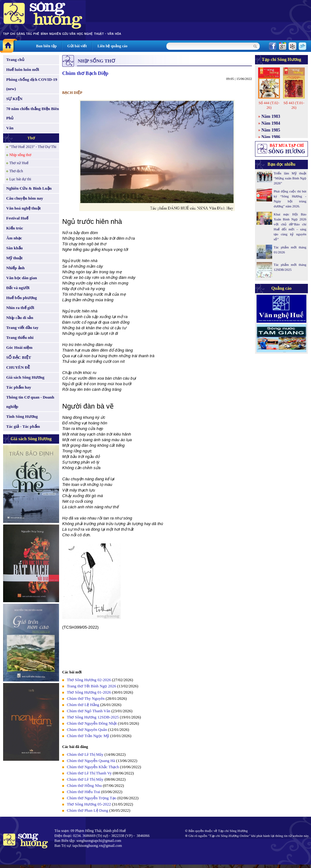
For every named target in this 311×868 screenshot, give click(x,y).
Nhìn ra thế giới (20, 308)
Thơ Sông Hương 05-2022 (89, 804)
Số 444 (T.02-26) (269, 105)
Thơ (31, 138)
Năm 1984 (271, 123)
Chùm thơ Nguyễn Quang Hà (91, 761)
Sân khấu (14, 248)
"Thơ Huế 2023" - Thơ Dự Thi (33, 147)
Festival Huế (17, 218)
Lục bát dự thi (20, 179)
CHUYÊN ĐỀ (18, 367)
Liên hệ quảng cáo (112, 46)
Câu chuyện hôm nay (25, 198)
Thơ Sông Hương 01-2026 (89, 692)
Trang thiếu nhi (20, 337)
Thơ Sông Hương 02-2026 (89, 680)
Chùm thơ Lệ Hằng (83, 705)
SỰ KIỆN (14, 99)
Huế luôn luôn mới (23, 69)
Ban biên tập (46, 46)
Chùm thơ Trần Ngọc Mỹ (88, 736)
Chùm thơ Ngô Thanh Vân (89, 711)
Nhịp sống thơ (20, 155)
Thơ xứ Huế (19, 163)
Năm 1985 (271, 130)
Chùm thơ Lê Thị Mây (85, 754)
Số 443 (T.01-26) (294, 105)
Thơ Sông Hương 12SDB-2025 (93, 717)
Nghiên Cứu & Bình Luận (29, 188)
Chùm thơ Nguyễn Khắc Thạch (93, 767)
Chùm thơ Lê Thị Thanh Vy (89, 773)
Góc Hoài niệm (19, 347)
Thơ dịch (16, 171)
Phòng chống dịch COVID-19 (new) (32, 84)
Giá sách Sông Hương (25, 377)
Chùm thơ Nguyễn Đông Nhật (92, 723)
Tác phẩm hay (19, 387)
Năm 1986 (271, 137)
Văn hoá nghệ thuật (23, 208)
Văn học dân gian (22, 278)
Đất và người (18, 288)
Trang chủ (15, 60)
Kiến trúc (15, 228)
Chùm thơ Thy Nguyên (86, 698)
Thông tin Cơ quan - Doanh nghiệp (30, 402)
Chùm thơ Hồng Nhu (84, 785)
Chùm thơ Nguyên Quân (87, 729)
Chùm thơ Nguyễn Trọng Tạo (92, 798)
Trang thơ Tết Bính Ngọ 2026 (91, 686)
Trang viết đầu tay (22, 328)
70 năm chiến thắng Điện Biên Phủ (32, 113)
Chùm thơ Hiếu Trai (84, 792)
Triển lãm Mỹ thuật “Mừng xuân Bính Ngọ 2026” (290, 178)
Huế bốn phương (22, 298)
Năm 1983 (271, 116)
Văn (10, 128)
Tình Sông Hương (22, 416)
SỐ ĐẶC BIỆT (19, 357)
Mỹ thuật (14, 258)
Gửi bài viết (77, 46)
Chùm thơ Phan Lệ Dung (88, 810)
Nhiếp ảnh (15, 268)
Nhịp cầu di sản (20, 318)
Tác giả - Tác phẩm (23, 426)
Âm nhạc (14, 238)
